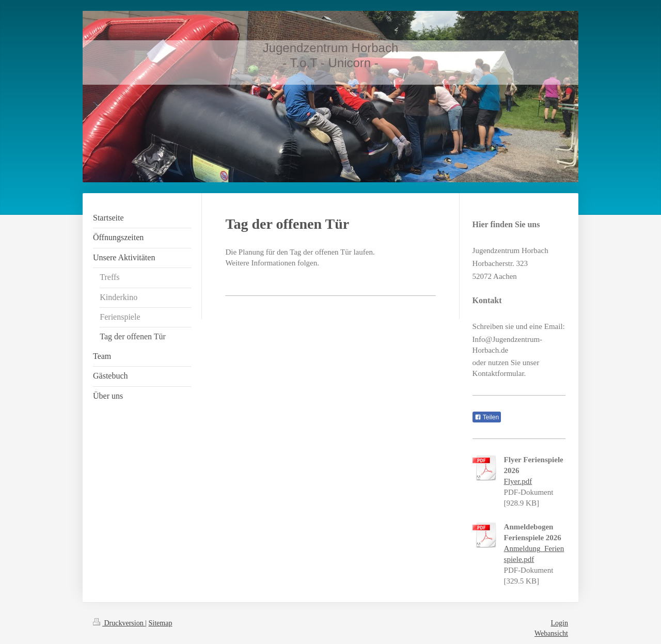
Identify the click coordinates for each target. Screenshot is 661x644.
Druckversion (119, 623)
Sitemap (161, 623)
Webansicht (551, 633)
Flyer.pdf (518, 481)
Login (560, 623)
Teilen (487, 417)
